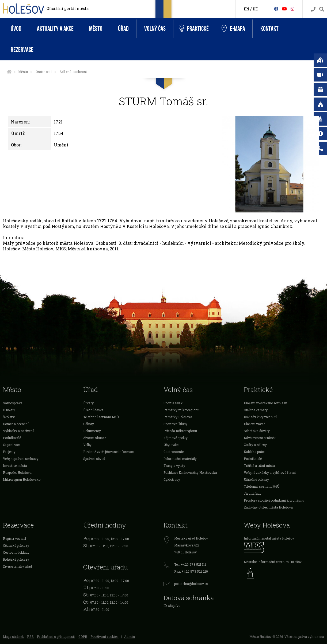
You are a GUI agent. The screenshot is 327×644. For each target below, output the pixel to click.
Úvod (16, 29)
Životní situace (95, 438)
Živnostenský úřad (17, 566)
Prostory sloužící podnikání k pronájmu (274, 500)
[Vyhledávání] (322, 9)
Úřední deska (93, 410)
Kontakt (269, 29)
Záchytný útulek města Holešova (268, 507)
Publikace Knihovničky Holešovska (190, 472)
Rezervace (22, 50)
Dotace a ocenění (16, 424)
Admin (130, 637)
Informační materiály (180, 459)
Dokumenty (92, 431)
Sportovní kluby (175, 424)
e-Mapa (233, 29)
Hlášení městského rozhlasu (265, 403)
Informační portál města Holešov (269, 538)
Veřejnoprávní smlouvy (21, 459)
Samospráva (13, 403)
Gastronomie (174, 452)
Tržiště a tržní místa (259, 465)
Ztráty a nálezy (255, 445)
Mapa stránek (13, 637)
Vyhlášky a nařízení (18, 431)
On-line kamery (256, 410)
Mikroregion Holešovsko (22, 479)
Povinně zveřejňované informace (109, 452)
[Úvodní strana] (9, 72)
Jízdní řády (253, 493)
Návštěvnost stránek (260, 438)
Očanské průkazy (16, 545)
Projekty (9, 452)
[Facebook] (276, 9)
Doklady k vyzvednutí (260, 417)
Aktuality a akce (55, 29)
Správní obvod (94, 459)
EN (247, 9)
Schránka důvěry (257, 431)
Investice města (15, 465)
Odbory (89, 424)
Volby (87, 445)
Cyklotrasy (172, 479)
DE (255, 9)
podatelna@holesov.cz (191, 584)
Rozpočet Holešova (17, 472)
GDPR (83, 637)
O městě (9, 410)
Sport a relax (173, 403)
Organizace (12, 445)
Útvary (88, 403)
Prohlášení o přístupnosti (56, 637)
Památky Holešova (178, 417)
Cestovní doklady (16, 552)
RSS (30, 637)
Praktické (194, 29)
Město (96, 29)
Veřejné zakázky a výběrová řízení (270, 472)
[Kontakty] (313, 9)
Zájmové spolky (176, 438)
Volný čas (155, 29)
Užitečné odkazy (256, 479)
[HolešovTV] (284, 9)
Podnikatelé (12, 438)
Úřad (123, 29)
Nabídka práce (254, 452)
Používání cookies (104, 637)
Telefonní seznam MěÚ (101, 417)
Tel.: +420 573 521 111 (190, 564)
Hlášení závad (255, 424)
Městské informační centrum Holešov (273, 562)
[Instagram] (292, 9)
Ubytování (171, 445)
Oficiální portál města (68, 8)
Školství (9, 417)
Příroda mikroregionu (180, 431)
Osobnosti (44, 72)
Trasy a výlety (174, 465)
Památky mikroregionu (181, 410)
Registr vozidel (14, 538)
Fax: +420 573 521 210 (191, 571)
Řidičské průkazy (16, 559)
